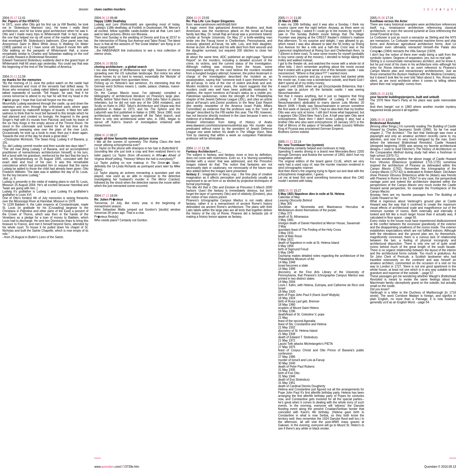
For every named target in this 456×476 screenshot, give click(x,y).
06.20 (105, 135)
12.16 (197, 148)
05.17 (13, 18)
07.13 (105, 196)
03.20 (289, 18)
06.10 (381, 94)
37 (123, 467)
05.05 (289, 191)
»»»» (453, 458)
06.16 (105, 64)
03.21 (289, 142)
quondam (108, 467)
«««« (98, 458)
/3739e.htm (132, 467)
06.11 (13, 77)
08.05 (381, 120)
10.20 (197, 18)
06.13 (105, 18)
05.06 (381, 18)
